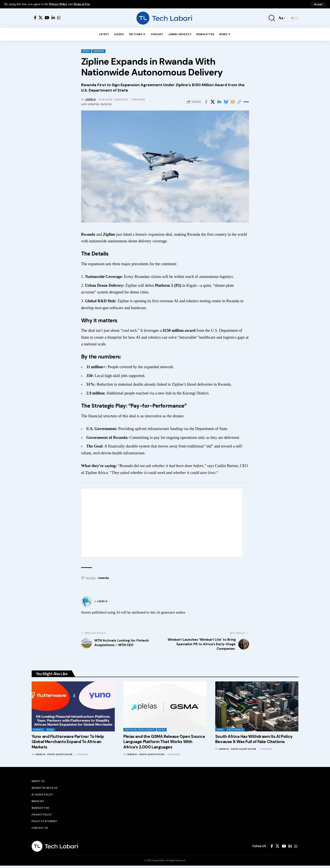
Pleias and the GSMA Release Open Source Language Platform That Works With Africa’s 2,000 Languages (164, 742)
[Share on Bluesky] (226, 102)
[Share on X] (213, 102)
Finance (38, 730)
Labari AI (91, 100)
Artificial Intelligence (140, 730)
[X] (41, 18)
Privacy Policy (59, 4)
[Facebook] (35, 18)
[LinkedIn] (53, 18)
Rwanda (100, 51)
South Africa (235, 730)
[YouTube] (47, 18)
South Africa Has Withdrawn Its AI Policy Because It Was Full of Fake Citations (254, 740)
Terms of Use (84, 4)
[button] (318, 4)
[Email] (233, 102)
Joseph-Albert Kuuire (60, 755)
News (87, 51)
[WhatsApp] (59, 18)
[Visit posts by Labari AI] (87, 602)
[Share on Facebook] (206, 102)
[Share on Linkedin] (219, 102)
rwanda (103, 578)
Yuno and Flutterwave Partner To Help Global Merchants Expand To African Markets (68, 742)
